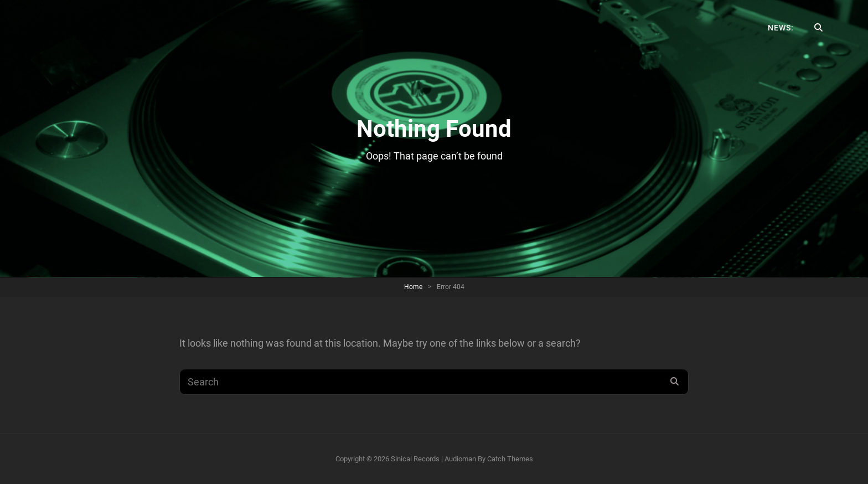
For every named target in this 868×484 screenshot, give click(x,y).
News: (781, 28)
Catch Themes (510, 459)
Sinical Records (415, 459)
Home (413, 287)
